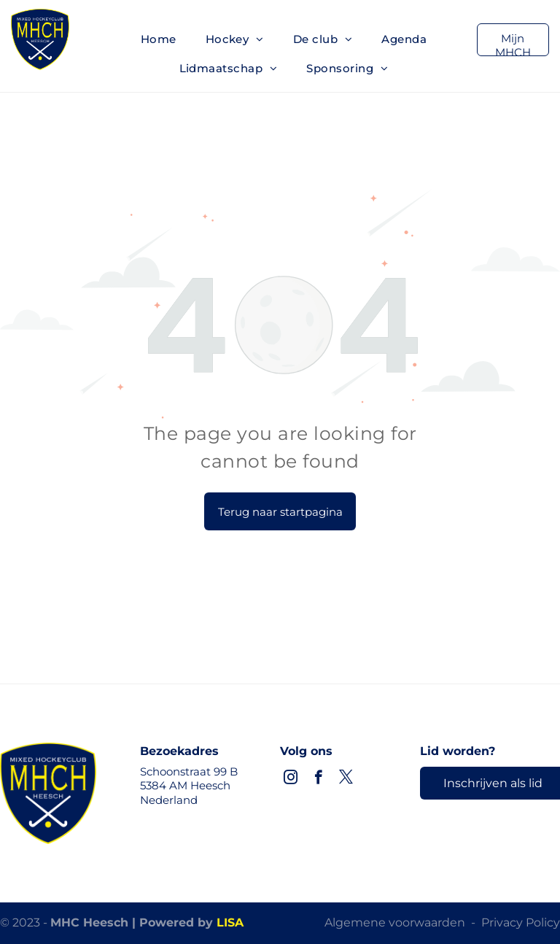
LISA (230, 922)
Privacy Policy (521, 922)
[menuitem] (159, 39)
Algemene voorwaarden (395, 922)
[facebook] (318, 779)
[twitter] (346, 779)
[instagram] (291, 779)
